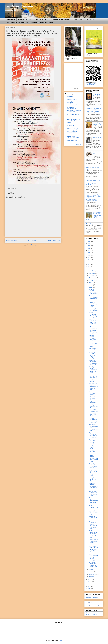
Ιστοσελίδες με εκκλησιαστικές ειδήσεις (42, 22)
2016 (89, 264)
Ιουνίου (91, 285)
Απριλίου (92, 570)
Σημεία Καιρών (71, 136)
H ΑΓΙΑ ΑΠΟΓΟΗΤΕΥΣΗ (93, 507)
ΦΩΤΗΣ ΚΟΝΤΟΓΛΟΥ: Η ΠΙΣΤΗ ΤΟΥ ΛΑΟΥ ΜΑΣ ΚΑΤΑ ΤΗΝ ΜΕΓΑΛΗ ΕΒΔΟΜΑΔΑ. (93, 183)
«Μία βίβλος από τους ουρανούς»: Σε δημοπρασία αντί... (93, 387)
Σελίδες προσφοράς (41, 19)
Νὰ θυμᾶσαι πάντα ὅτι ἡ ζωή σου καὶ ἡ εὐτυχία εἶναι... (93, 564)
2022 (89, 250)
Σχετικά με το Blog (78, 19)
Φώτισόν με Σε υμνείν (93, 537)
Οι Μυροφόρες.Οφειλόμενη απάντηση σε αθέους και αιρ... (93, 525)
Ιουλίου (91, 283)
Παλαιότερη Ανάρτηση (53, 241)
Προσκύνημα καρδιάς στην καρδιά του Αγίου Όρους (93, 614)
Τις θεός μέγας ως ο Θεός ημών (97, 95)
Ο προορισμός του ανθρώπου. (93, 310)
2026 (89, 241)
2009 (89, 589)
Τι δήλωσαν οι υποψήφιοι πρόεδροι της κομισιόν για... (93, 362)
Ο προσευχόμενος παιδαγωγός (93, 297)
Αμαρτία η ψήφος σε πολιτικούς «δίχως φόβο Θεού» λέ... (93, 414)
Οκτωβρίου (92, 276)
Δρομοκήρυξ (70, 107)
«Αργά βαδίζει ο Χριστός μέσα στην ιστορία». (93, 376)
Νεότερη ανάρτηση (12, 241)
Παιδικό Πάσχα (90, 224)
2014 (89, 269)
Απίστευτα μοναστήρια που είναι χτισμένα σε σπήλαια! (92, 338)
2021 (89, 253)
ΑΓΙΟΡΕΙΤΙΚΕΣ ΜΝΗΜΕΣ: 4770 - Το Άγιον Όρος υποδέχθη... (93, 355)
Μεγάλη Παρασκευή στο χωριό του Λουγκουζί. (93, 435)
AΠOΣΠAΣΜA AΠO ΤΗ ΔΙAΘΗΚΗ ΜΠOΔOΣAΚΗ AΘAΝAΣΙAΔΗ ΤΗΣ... (93, 458)
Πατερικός (70, 97)
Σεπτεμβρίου (93, 278)
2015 (89, 267)
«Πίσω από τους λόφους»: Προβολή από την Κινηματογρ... (93, 400)
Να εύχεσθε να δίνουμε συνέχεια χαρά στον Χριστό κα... (93, 501)
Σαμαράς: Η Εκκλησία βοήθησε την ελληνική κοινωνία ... (93, 449)
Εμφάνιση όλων (78, 144)
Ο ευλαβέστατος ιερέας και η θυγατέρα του (93, 479)
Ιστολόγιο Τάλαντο (20, 6)
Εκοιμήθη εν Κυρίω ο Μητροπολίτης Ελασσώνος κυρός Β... (93, 370)
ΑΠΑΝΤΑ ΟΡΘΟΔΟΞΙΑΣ (73, 119)
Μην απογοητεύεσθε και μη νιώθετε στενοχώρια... (93, 557)
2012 (89, 582)
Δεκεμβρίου (92, 271)
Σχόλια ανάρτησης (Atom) (36, 245)
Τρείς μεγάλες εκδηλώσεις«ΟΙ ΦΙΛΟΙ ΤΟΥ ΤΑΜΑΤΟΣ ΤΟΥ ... (93, 549)
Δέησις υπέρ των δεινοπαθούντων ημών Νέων (93, 512)
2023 (89, 248)
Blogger (60, 641)
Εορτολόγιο (76, 89)
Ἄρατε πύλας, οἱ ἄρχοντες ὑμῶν (97, 124)
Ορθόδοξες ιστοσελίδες (25, 19)
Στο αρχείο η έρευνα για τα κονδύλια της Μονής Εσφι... (93, 420)
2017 (89, 262)
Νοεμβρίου (92, 273)
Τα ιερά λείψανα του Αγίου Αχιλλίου (93, 393)
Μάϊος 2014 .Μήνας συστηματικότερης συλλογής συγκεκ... (93, 486)
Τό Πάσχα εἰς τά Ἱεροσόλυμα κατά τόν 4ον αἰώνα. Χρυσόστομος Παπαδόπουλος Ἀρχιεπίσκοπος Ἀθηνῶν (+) (74, 101)
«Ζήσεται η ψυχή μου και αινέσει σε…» (93, 345)
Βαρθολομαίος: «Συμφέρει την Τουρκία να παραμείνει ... (93, 407)
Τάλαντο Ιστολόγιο (90, 602)
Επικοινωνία (90, 19)
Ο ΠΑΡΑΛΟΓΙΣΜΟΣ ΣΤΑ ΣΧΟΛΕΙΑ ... (93, 441)
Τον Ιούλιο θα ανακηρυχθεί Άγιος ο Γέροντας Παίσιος (93, 473)
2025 (89, 244)
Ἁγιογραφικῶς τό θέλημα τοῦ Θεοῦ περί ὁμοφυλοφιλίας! (93, 331)
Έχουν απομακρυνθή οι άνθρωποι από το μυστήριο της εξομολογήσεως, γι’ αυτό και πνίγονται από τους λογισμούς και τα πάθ (93, 198)
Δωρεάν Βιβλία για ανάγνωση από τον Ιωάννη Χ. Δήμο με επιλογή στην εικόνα (93, 216)
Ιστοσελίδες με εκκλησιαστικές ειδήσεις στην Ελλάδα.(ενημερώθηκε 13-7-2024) (94, 110)
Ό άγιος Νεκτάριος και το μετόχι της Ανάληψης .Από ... (93, 304)
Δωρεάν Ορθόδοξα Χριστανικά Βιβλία (17, 22)
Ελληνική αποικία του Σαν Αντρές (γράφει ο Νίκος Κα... (93, 542)
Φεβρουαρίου (93, 574)
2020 (89, 255)
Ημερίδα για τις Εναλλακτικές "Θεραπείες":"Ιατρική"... (93, 493)
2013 (89, 579)
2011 (89, 584)
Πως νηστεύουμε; (97, 137)
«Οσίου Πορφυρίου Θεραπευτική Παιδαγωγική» (93, 315)
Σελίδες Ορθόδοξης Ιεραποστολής (59, 19)
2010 (89, 586)
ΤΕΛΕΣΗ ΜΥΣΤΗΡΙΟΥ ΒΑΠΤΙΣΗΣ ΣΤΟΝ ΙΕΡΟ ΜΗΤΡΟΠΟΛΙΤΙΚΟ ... (93, 323)
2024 (89, 246)
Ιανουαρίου (92, 576)
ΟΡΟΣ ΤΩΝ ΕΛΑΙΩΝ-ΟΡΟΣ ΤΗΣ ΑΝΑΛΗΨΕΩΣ (93, 291)
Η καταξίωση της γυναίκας (93, 381)
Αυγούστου (92, 280)
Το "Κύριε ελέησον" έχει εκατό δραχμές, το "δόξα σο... (93, 466)
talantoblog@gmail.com (92, 597)
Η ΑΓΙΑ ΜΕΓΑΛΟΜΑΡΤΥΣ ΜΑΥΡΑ (93, 532)
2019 (89, 257)
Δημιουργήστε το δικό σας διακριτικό (93, 605)
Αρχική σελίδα (11, 19)
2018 (89, 260)
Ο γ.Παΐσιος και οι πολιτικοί (93, 349)
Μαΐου (91, 287)
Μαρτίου (91, 572)
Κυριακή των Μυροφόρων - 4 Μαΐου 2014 (93, 518)
